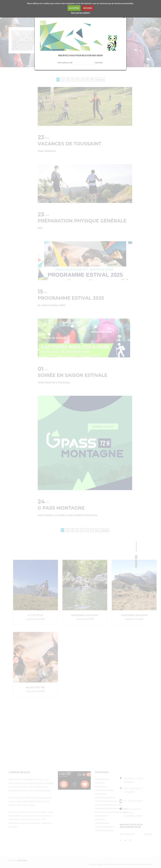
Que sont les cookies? (80, 13)
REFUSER (88, 8)
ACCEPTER (74, 8)
